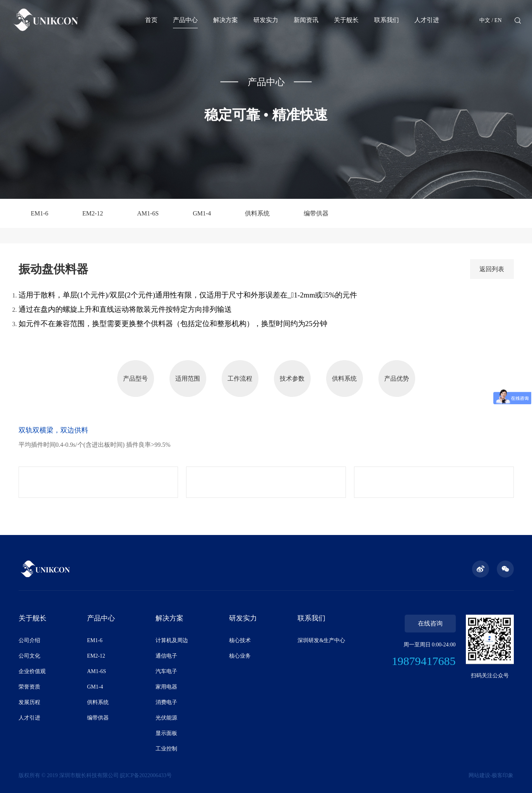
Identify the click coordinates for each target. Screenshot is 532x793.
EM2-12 (93, 213)
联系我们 (387, 20)
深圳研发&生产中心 (321, 640)
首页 (151, 20)
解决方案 (226, 20)
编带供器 (316, 213)
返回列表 (492, 269)
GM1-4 (202, 213)
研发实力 (266, 20)
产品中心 (185, 20)
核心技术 (240, 640)
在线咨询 (430, 623)
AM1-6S (148, 213)
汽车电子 (166, 671)
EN (498, 20)
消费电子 (166, 702)
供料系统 (257, 213)
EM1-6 (40, 213)
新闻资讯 (306, 20)
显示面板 (166, 733)
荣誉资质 (29, 687)
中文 (485, 20)
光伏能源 (166, 718)
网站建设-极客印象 (491, 775)
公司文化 (29, 656)
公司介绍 (29, 640)
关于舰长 (346, 20)
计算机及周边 (172, 640)
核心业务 (240, 656)
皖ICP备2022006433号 (146, 775)
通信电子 (166, 656)
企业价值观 (32, 671)
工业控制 (166, 749)
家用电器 (166, 687)
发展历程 (29, 702)
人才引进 (427, 20)
